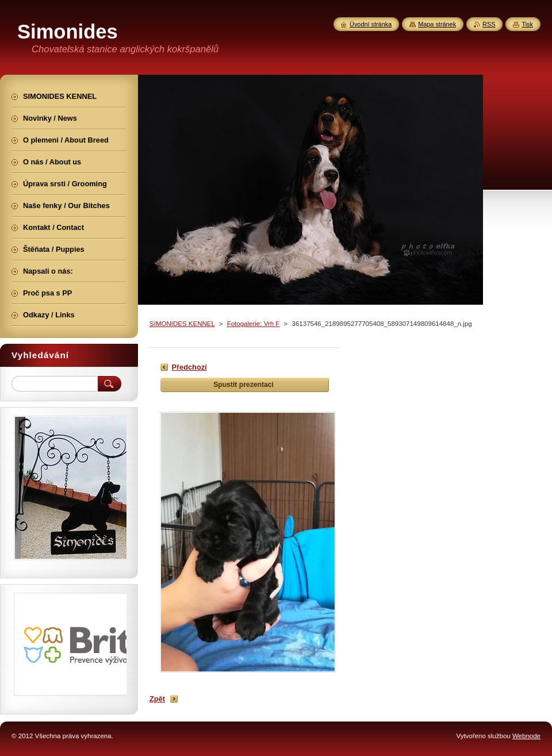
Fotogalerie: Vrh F (254, 324)
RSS (489, 24)
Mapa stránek (437, 24)
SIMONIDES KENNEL (182, 324)
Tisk (527, 24)
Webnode (526, 736)
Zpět (157, 699)
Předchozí (189, 367)
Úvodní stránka (371, 24)
